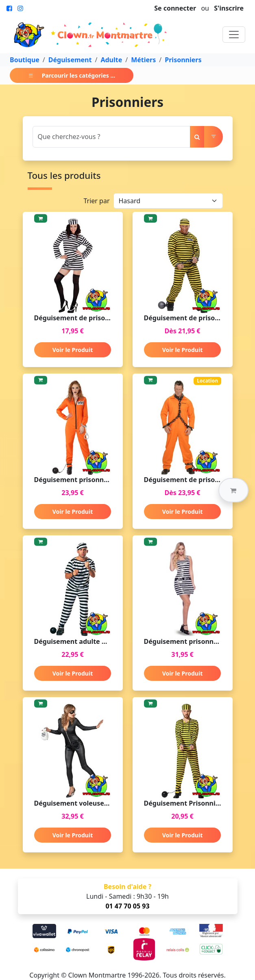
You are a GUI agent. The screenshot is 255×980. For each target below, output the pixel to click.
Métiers (143, 60)
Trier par (96, 201)
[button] (233, 490)
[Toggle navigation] (234, 35)
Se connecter (175, 8)
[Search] (111, 137)
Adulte (111, 60)
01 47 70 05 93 (127, 906)
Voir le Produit (73, 350)
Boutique (25, 60)
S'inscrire (229, 8)
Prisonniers (183, 60)
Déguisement (70, 60)
